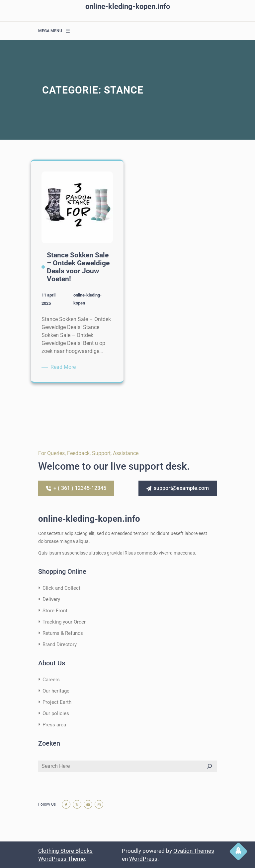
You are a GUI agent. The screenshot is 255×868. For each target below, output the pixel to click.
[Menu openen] (68, 31)
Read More (64, 367)
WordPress (143, 859)
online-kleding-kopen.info (128, 6)
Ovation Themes (194, 851)
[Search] (210, 766)
